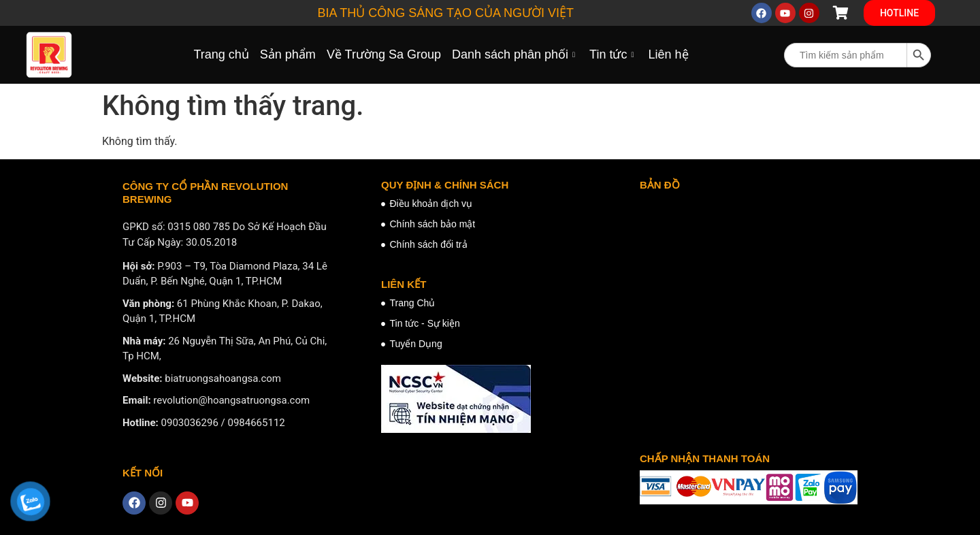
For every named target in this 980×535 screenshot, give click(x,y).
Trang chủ (221, 54)
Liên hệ (668, 54)
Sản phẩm (288, 54)
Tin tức (613, 54)
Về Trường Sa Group (384, 54)
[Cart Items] (842, 13)
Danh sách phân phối (515, 54)
